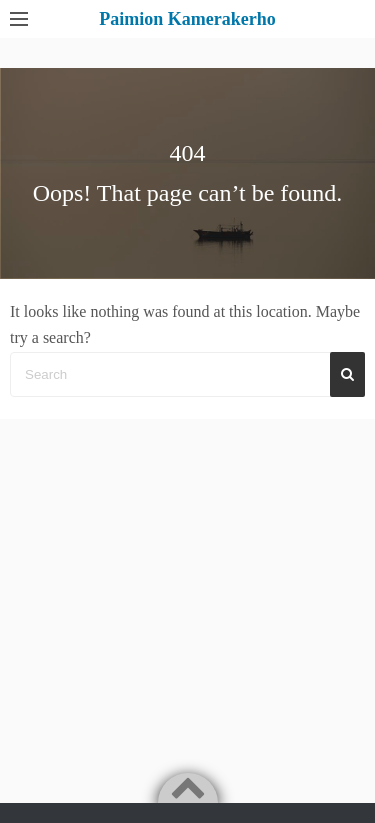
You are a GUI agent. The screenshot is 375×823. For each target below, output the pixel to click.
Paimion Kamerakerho (187, 19)
